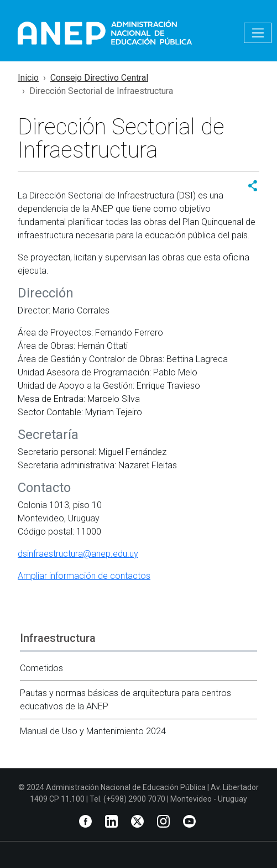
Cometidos (41, 668)
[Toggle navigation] (258, 33)
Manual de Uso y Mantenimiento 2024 (93, 731)
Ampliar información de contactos (84, 576)
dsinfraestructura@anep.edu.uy (78, 554)
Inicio (28, 78)
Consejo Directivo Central (99, 78)
